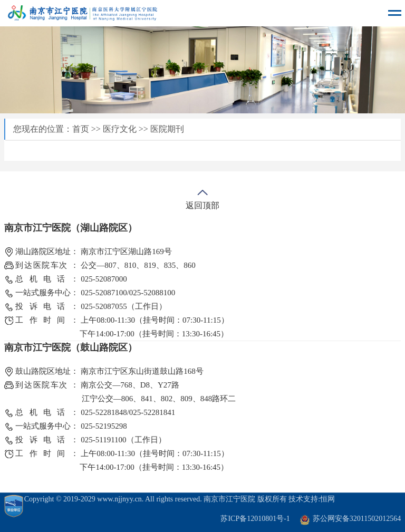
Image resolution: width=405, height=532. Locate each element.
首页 (81, 129)
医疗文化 (120, 129)
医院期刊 (167, 129)
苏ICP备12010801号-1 (255, 519)
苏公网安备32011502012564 (357, 519)
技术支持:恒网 (312, 499)
